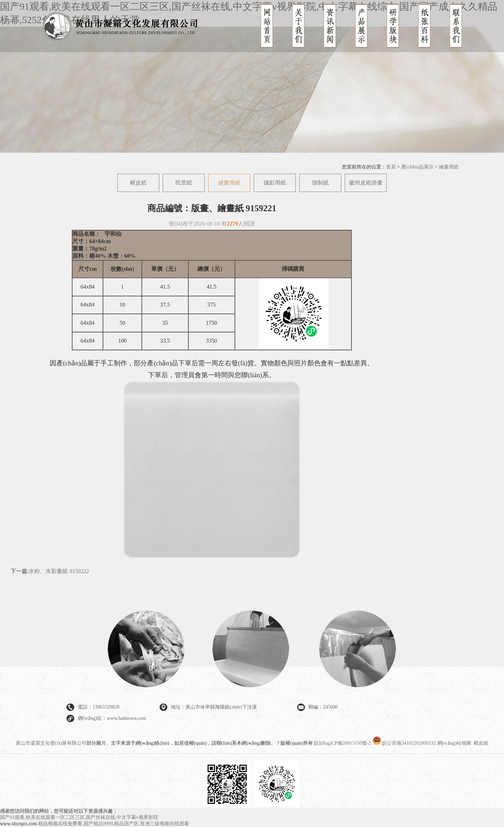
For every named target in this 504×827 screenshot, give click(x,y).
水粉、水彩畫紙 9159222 (59, 571)
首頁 (391, 167)
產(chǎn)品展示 (418, 167)
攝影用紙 (275, 183)
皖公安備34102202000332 (405, 743)
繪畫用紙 (449, 167)
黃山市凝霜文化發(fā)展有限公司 (51, 743)
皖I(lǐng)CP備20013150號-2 (342, 743)
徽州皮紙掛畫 (366, 183)
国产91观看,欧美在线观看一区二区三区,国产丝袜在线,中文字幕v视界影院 (79, 817)
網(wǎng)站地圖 (454, 743)
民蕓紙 (184, 183)
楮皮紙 (138, 183)
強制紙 (320, 183)
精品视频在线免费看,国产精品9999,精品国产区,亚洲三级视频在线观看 (114, 824)
